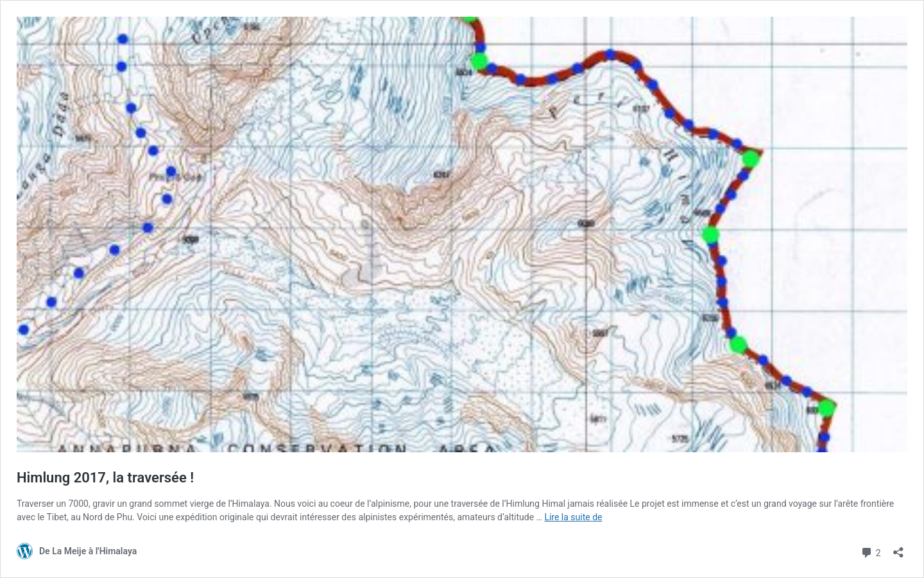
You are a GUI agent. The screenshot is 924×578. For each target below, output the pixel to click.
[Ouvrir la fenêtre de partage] (898, 548)
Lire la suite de (573, 517)
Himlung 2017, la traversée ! (105, 478)
